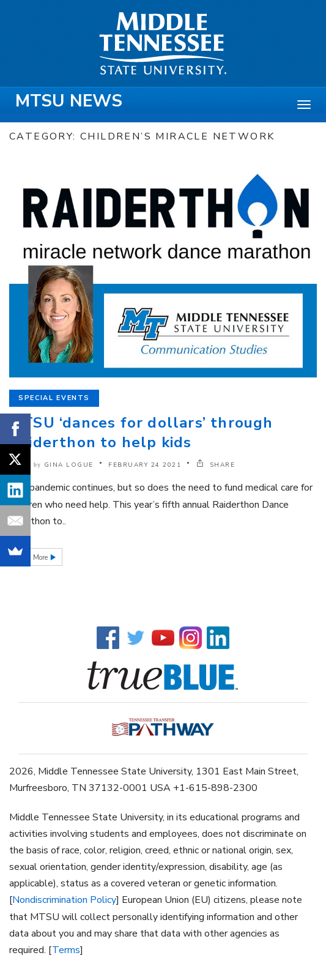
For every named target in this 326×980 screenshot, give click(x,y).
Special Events (54, 398)
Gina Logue (69, 465)
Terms (66, 950)
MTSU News (69, 101)
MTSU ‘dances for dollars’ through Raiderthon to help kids (141, 432)
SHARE (216, 465)
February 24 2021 (145, 465)
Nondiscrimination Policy (64, 900)
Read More (32, 558)
